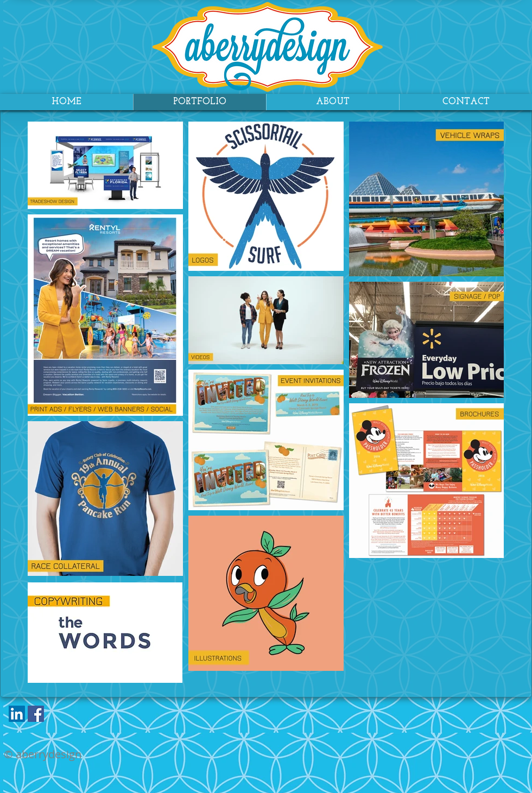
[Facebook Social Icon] (36, 714)
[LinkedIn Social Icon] (17, 714)
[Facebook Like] (69, 716)
